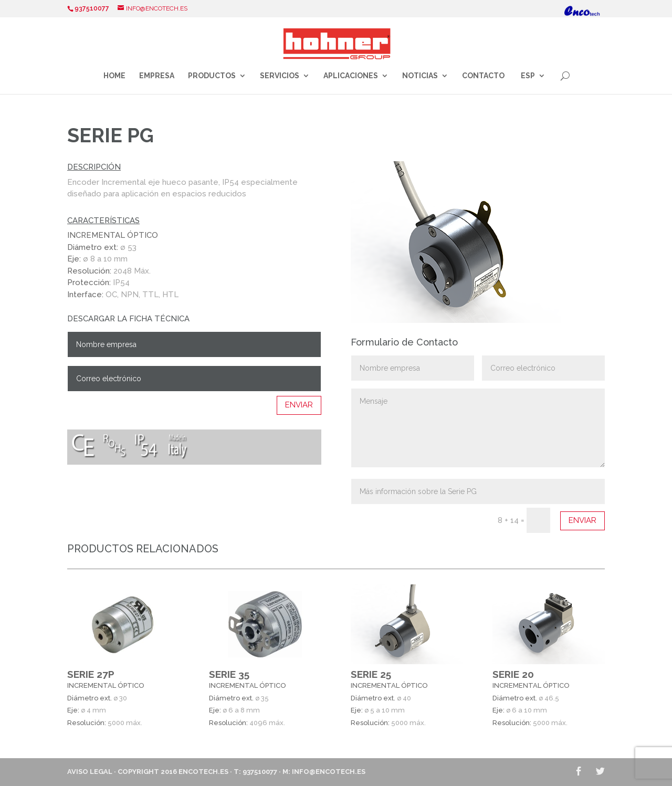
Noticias (420, 76)
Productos (212, 76)
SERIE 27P (91, 674)
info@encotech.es (329, 772)
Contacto (483, 76)
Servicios (280, 76)
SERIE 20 (513, 674)
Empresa (157, 76)
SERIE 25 (371, 674)
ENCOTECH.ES (203, 772)
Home (114, 76)
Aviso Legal (90, 772)
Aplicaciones (351, 76)
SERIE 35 (229, 674)
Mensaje (478, 428)
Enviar (299, 405)
